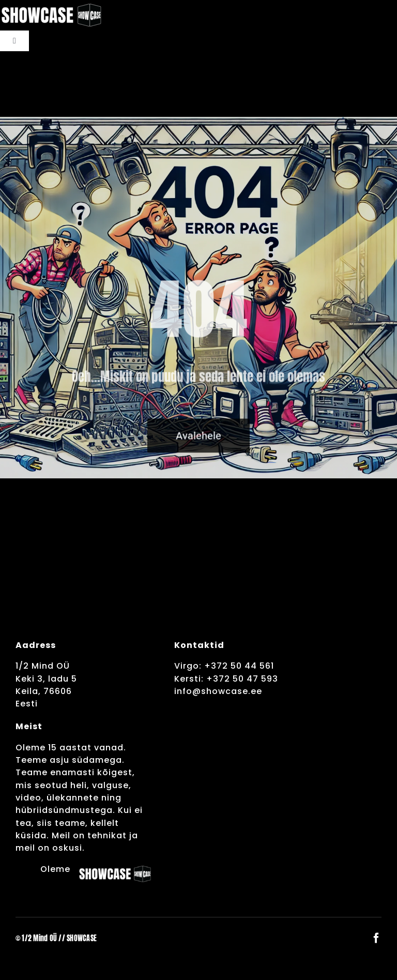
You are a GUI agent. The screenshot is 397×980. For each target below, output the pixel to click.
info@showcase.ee (218, 691)
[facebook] (376, 938)
